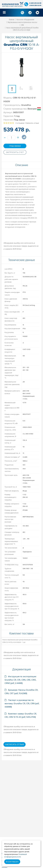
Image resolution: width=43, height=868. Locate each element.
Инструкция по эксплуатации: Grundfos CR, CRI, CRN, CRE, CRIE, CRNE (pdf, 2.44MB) (20, 680)
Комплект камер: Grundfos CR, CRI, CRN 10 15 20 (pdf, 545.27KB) (21, 715)
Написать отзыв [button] (15, 744)
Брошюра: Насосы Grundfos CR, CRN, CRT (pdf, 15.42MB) (21, 692)
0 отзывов (20, 123)
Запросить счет (15, 152)
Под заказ (15, 146)
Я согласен (12, 862)
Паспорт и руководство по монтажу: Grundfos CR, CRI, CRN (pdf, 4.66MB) (22, 704)
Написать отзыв (32, 123)
